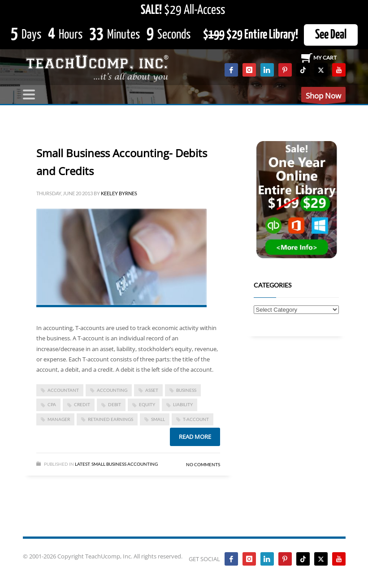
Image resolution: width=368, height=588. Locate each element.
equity (147, 404)
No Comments (203, 464)
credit (82, 404)
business (186, 390)
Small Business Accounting (125, 464)
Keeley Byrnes (119, 193)
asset (152, 390)
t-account (196, 419)
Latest (82, 464)
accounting (112, 390)
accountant (63, 390)
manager (59, 419)
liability (183, 404)
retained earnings (110, 419)
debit (115, 404)
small (158, 419)
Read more (195, 437)
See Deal (331, 35)
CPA (52, 404)
